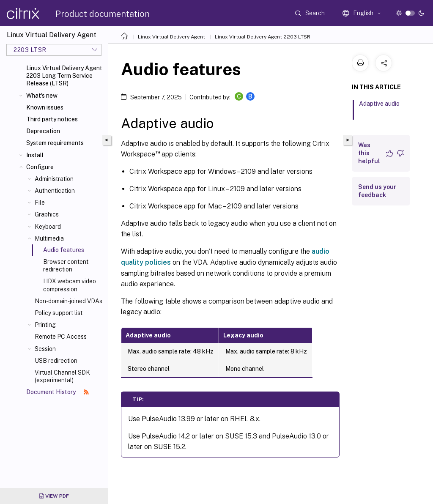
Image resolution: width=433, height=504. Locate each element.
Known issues (45, 107)
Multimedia (49, 238)
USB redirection (56, 361)
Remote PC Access (61, 337)
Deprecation (43, 131)
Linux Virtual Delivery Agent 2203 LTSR (263, 37)
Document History (58, 392)
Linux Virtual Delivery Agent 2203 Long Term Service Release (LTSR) (64, 76)
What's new (42, 96)
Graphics (47, 214)
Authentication (55, 191)
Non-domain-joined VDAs (69, 301)
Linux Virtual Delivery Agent (171, 37)
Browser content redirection (66, 266)
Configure (40, 167)
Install (35, 155)
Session (45, 349)
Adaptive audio (379, 107)
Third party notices (52, 119)
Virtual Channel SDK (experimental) (62, 376)
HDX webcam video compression (70, 285)
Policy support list (59, 313)
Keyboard (48, 227)
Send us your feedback (377, 191)
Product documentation (103, 14)
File (40, 203)
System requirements (55, 143)
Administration (54, 179)
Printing (45, 325)
